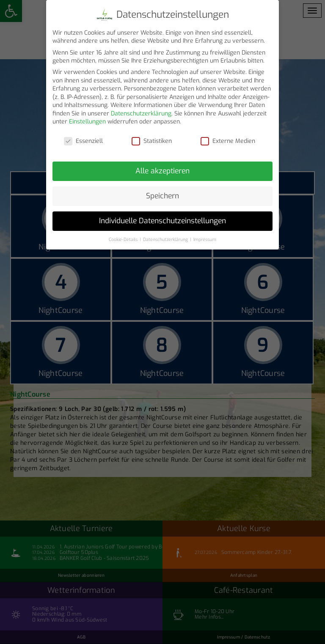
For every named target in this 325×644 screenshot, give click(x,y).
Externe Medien (228, 137)
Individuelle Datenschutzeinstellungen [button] (162, 216)
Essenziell (83, 137)
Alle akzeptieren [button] (162, 167)
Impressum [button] (205, 235)
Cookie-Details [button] (124, 235)
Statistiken (152, 137)
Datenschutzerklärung (141, 109)
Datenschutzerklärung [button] (166, 235)
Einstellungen (87, 118)
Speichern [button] (162, 192)
